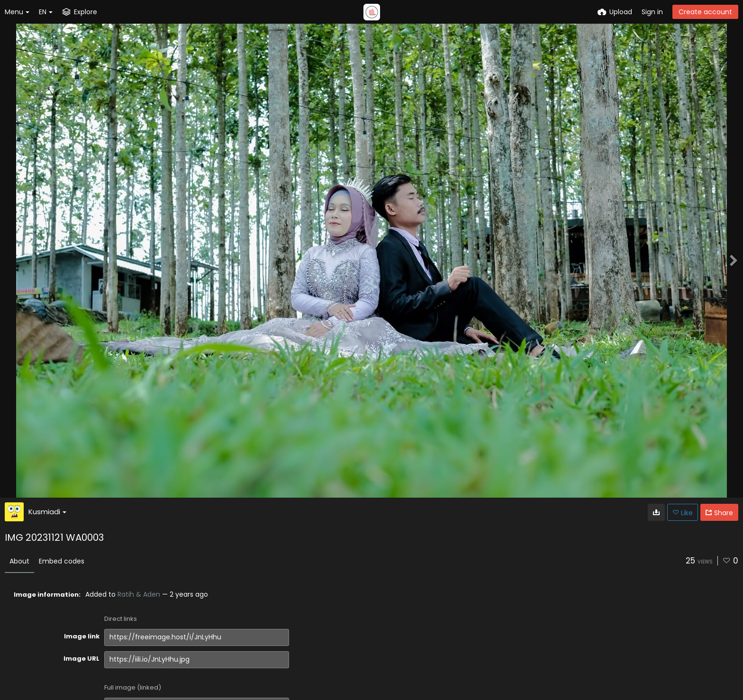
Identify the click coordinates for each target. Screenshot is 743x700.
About (19, 561)
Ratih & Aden (139, 594)
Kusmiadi (47, 512)
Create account (705, 12)
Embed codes (62, 561)
